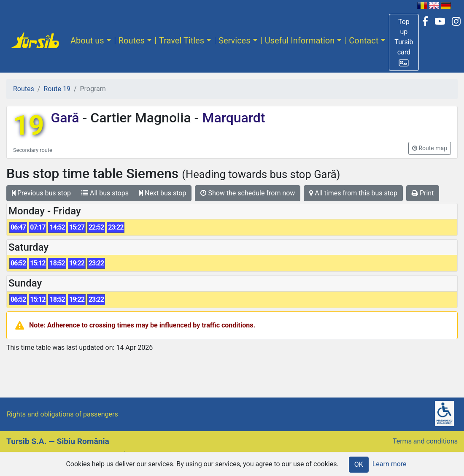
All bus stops (105, 193)
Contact (364, 41)
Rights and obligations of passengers (62, 414)
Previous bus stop (41, 193)
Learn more (390, 464)
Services (234, 41)
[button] (404, 42)
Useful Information (300, 41)
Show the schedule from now (248, 193)
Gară (66, 118)
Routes (132, 41)
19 (28, 126)
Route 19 (57, 89)
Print (423, 193)
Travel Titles (182, 41)
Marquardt (232, 118)
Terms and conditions (425, 441)
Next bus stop (163, 193)
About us (87, 41)
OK (359, 464)
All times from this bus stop (353, 193)
